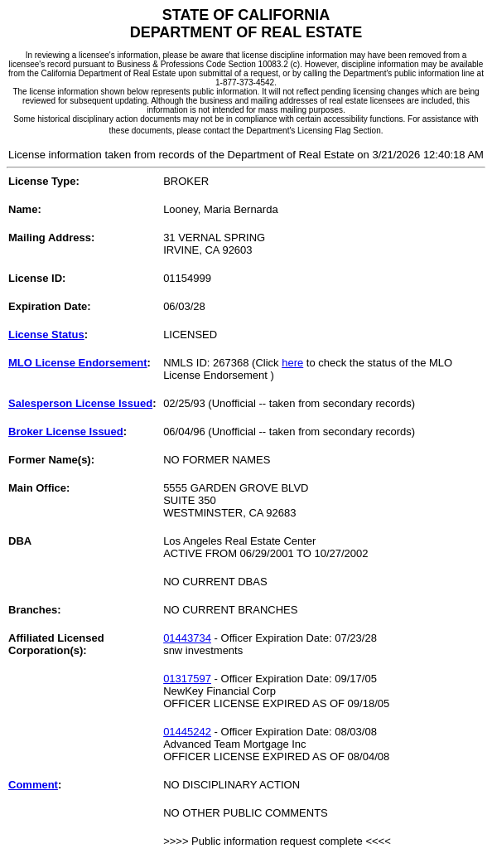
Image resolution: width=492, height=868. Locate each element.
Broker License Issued (66, 432)
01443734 (187, 638)
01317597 (187, 679)
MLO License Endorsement (78, 363)
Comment (33, 785)
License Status (46, 335)
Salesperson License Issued (80, 403)
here (292, 363)
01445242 (187, 732)
